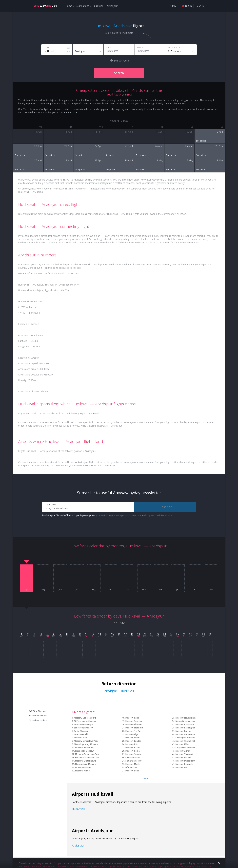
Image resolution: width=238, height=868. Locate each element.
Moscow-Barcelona (185, 724)
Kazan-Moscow (133, 757)
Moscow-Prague (183, 731)
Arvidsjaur (78, 846)
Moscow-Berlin (132, 771)
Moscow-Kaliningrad (185, 728)
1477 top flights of (38, 711)
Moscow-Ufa (131, 744)
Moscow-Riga (132, 734)
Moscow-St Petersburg (85, 718)
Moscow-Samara (133, 754)
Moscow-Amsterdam (185, 734)
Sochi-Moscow (81, 731)
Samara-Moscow (133, 761)
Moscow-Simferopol (84, 724)
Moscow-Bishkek (184, 757)
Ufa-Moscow (131, 767)
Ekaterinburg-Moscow (86, 764)
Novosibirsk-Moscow (186, 721)
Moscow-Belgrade (184, 764)
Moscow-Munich (83, 771)
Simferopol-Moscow (84, 728)
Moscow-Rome (133, 751)
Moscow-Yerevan (134, 721)
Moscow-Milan (182, 744)
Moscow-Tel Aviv (133, 731)
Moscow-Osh (182, 767)
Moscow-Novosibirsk (186, 718)
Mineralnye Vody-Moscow (86, 744)
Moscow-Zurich (183, 751)
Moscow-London (133, 741)
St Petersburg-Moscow (85, 721)
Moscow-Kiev (80, 738)
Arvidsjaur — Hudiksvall (119, 691)
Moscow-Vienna (133, 738)
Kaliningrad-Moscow (185, 738)
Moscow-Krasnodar (84, 748)
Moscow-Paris (132, 718)
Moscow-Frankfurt (134, 728)
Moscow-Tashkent (184, 754)
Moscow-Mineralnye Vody (86, 741)
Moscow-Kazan (133, 748)
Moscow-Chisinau (134, 724)
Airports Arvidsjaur (38, 720)
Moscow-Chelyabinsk (185, 741)
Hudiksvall (94, 413)
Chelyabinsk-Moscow (185, 748)
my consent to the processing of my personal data (118, 515)
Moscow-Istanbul (83, 767)
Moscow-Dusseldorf (185, 761)
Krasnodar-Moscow (84, 751)
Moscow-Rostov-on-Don (87, 754)
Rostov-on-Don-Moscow (87, 757)
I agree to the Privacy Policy (159, 515)
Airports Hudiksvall (38, 716)
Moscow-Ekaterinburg (86, 761)
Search (119, 73)
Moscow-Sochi (81, 734)
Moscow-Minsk (133, 764)
